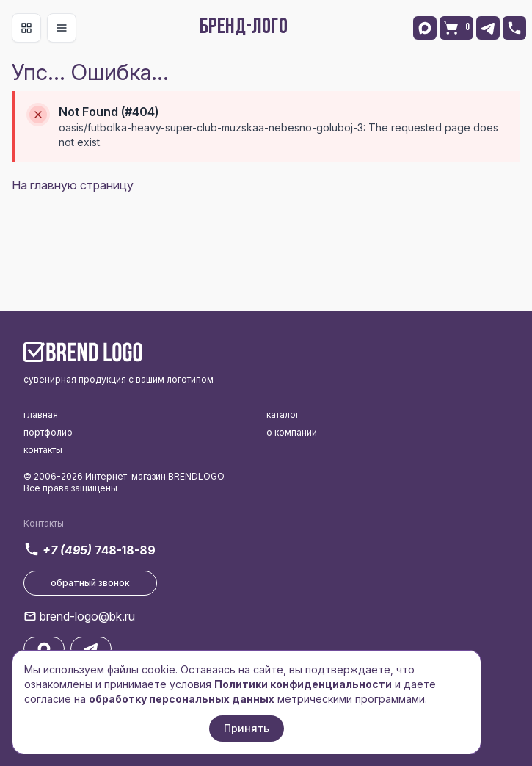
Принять (247, 728)
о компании (292, 432)
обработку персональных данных (182, 699)
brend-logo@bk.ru (87, 616)
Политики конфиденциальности (303, 684)
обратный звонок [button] (90, 583)
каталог (283, 415)
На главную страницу (73, 185)
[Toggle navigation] (26, 28)
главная (41, 415)
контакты (43, 450)
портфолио (48, 432)
